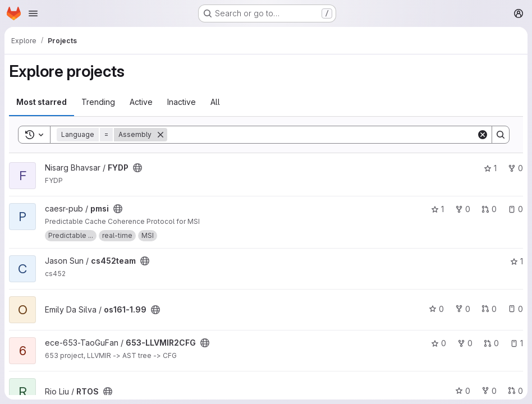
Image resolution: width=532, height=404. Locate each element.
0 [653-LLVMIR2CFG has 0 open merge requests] (491, 343)
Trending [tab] (98, 102)
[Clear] (483, 135)
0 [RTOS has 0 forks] (489, 391)
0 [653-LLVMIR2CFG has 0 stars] (439, 343)
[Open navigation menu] (33, 13)
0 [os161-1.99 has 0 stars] (436, 309)
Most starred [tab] (42, 102)
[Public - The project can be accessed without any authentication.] (137, 168)
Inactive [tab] (182, 102)
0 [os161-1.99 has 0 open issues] (515, 309)
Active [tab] (141, 102)
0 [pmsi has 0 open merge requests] (489, 209)
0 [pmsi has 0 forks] (463, 209)
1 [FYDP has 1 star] (490, 168)
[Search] (322, 135)
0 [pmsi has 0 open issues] (515, 209)
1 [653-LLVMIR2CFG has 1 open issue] (517, 343)
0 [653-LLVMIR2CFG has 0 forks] (465, 343)
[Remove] (160, 135)
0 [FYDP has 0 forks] (515, 168)
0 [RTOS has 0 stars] (463, 391)
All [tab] (215, 102)
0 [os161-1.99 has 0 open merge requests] (489, 309)
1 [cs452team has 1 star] (517, 261)
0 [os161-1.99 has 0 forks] (463, 309)
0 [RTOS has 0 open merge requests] (515, 391)
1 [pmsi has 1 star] (437, 209)
